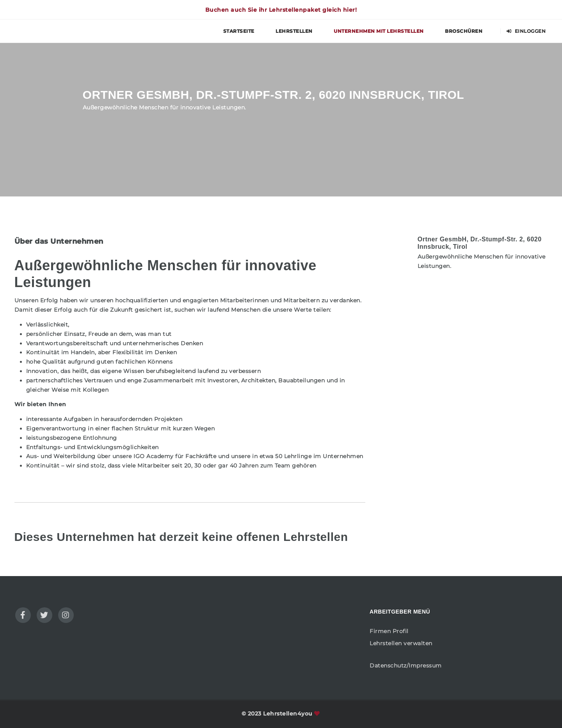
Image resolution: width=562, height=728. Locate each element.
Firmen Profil (389, 631)
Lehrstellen (294, 31)
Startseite (239, 31)
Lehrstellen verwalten (401, 643)
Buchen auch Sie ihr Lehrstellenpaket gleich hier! (281, 10)
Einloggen (526, 31)
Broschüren (464, 31)
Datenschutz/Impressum (406, 666)
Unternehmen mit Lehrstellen (379, 31)
